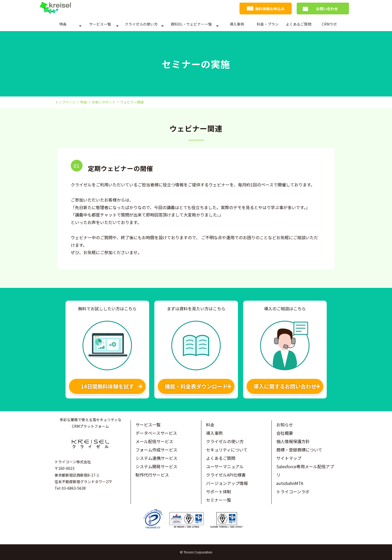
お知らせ (285, 425)
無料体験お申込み (270, 9)
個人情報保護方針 (293, 441)
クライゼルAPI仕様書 (226, 475)
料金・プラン (268, 24)
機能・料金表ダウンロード (196, 386)
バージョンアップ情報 (227, 483)
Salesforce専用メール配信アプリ (305, 471)
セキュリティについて (227, 450)
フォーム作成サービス (156, 450)
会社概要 (285, 433)
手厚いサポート (104, 102)
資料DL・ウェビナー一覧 (191, 24)
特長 (63, 24)
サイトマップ (289, 458)
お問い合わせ (327, 9)
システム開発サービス (156, 466)
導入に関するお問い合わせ (285, 386)
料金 (210, 425)
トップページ (65, 102)
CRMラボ (329, 24)
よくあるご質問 (299, 24)
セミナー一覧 (219, 500)
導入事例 (237, 24)
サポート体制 (219, 492)
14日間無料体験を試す (107, 386)
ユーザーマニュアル (225, 466)
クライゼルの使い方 (141, 24)
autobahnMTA (290, 483)
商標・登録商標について (299, 450)
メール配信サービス (154, 441)
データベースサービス (156, 433)
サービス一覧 (100, 24)
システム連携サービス (156, 458)
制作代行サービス (152, 475)
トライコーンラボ (293, 492)
